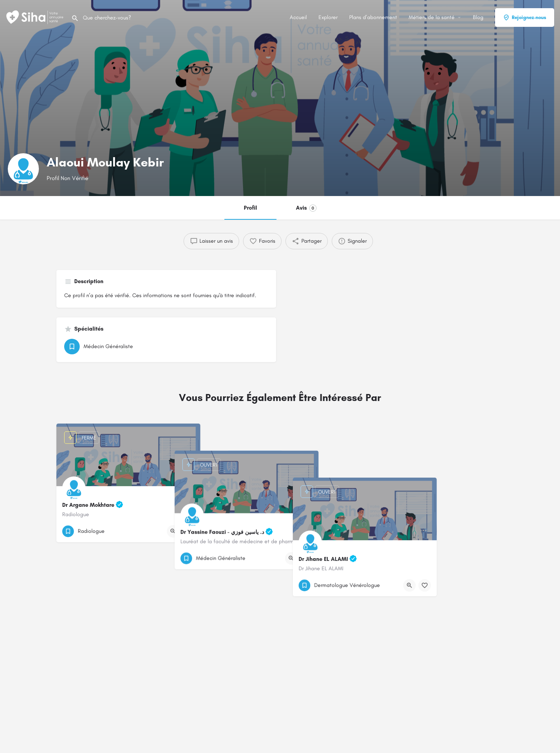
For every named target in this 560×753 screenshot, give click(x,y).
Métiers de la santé (432, 17)
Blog (478, 17)
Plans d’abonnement (373, 17)
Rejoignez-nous (525, 18)
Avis (306, 208)
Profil (250, 208)
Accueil (298, 17)
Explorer (328, 17)
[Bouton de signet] (188, 531)
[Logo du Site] (36, 17)
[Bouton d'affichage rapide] (173, 531)
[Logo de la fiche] (23, 169)
